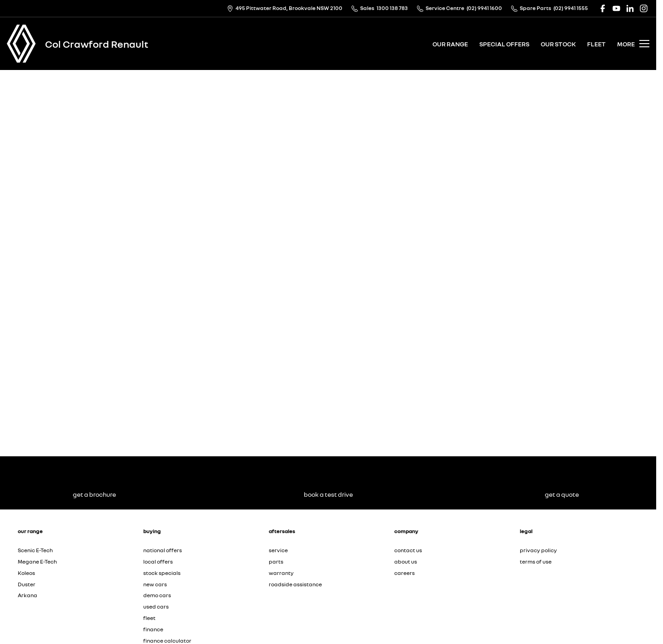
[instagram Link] (644, 8)
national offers (163, 550)
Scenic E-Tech (35, 550)
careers (404, 573)
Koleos (26, 573)
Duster (27, 584)
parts (276, 562)
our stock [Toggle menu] (558, 44)
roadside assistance (295, 584)
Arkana (28, 595)
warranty (281, 573)
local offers (158, 562)
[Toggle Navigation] (633, 44)
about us (406, 562)
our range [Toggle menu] (450, 44)
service (278, 550)
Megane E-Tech (37, 562)
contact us (408, 550)
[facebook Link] (603, 8)
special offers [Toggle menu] (504, 44)
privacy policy (538, 550)
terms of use (536, 562)
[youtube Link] (616, 8)
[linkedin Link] (630, 8)
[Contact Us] (285, 8)
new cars (155, 584)
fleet (596, 44)
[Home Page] (21, 44)
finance (153, 629)
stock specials (162, 573)
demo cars (157, 595)
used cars (156, 607)
